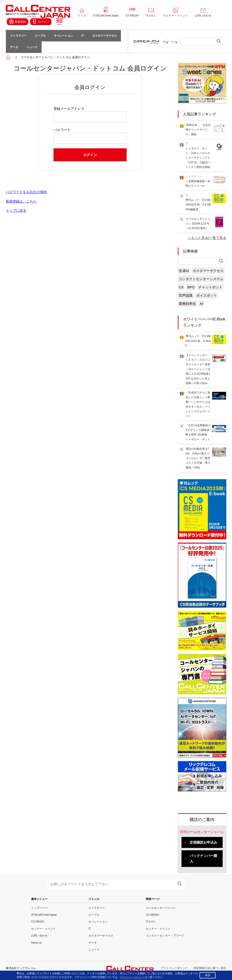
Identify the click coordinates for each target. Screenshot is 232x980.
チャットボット (210, 287)
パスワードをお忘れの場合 (26, 192)
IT (83, 36)
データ (14, 47)
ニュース (32, 47)
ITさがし (151, 16)
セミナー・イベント (176, 16)
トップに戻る (16, 210)
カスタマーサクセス (104, 36)
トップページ (39, 908)
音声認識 (186, 295)
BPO (191, 287)
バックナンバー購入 (203, 859)
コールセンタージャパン (161, 908)
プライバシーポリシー (174, 968)
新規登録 (17, 22)
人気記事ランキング (200, 114)
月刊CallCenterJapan (106, 16)
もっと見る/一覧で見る (209, 238)
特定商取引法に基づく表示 (210, 968)
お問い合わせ (203, 16)
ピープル (40, 36)
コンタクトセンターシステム (201, 279)
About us (36, 943)
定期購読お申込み (203, 842)
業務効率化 (187, 304)
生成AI (184, 271)
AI (201, 304)
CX (181, 287)
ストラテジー (18, 36)
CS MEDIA (132, 16)
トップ (82, 16)
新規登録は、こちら (21, 201)
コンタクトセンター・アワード (165, 936)
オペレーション (64, 36)
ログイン (41, 22)
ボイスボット (207, 295)
